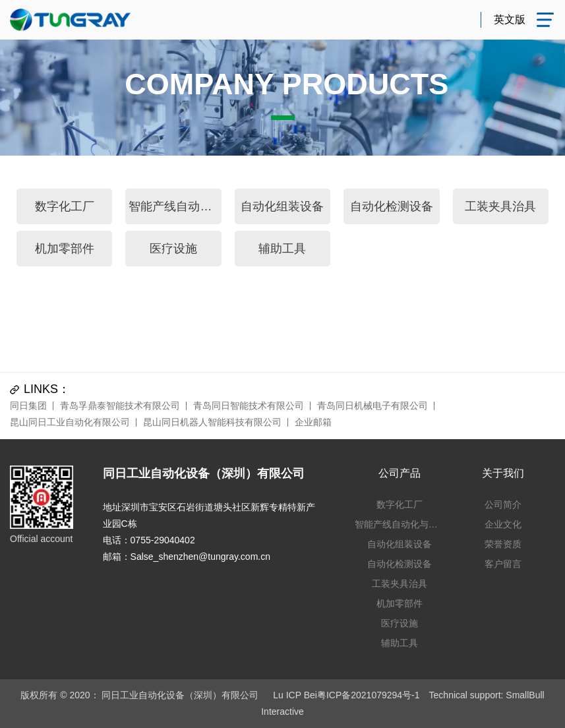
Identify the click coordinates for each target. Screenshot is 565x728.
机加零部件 (65, 249)
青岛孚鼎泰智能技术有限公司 (120, 406)
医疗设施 (173, 249)
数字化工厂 (65, 206)
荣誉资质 (503, 544)
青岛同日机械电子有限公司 (372, 406)
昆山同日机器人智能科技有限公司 (212, 422)
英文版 (510, 19)
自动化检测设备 (392, 206)
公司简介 (503, 504)
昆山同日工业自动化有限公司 (70, 422)
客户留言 (503, 564)
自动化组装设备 (282, 206)
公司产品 (400, 473)
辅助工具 (282, 249)
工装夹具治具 (500, 206)
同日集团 (28, 406)
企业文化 (503, 524)
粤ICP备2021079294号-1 (369, 695)
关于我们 (503, 473)
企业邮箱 (313, 422)
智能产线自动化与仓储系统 (175, 206)
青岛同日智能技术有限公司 (249, 406)
